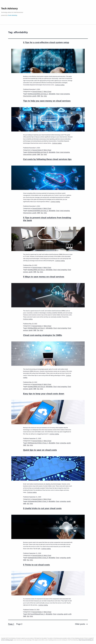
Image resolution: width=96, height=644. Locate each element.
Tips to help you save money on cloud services (47, 101)
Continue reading (60, 85)
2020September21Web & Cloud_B (38, 558)
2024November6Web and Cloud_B (38, 152)
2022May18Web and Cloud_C (37, 328)
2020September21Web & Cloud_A (38, 501)
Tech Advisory (9, 8)
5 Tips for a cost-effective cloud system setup (46, 42)
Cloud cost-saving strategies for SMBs (43, 335)
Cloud (58, 94)
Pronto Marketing (12, 15)
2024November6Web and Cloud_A (38, 211)
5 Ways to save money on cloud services (44, 277)
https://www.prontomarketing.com (86, 640)
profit (70, 614)
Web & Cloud (47, 92)
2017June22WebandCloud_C (36, 614)
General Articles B (37, 150)
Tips (42, 96)
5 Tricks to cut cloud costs (36, 565)
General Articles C (38, 92)
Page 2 (19, 624)
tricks (45, 96)
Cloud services (27, 96)
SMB (39, 96)
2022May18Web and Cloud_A (36, 270)
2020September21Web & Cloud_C (38, 443)
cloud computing (65, 94)
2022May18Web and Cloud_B (36, 387)
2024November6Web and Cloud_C (38, 94)
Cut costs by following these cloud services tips (47, 159)
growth (34, 96)
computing (63, 443)
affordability (52, 94)
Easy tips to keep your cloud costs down (44, 394)
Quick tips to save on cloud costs (40, 450)
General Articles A (37, 208)
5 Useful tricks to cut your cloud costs (42, 508)
